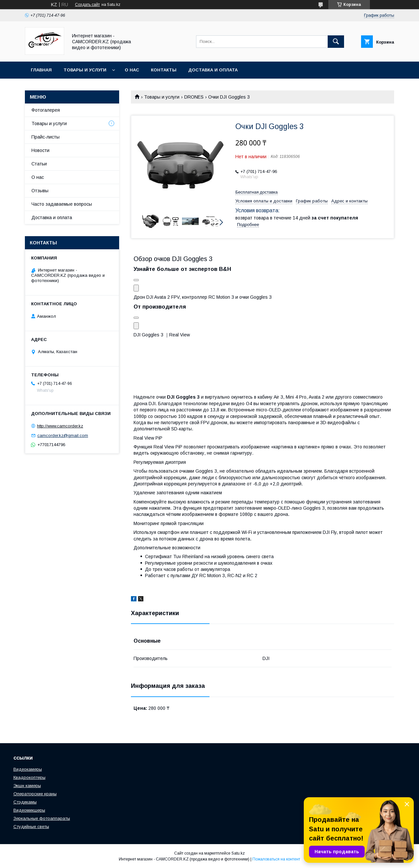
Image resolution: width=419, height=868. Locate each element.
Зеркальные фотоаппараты (42, 818)
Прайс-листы (46, 137)
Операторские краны (35, 794)
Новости (40, 150)
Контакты (164, 70)
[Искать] (336, 42)
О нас (132, 70)
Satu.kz (238, 853)
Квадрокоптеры (29, 777)
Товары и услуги (85, 70)
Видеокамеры (28, 769)
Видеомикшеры (29, 810)
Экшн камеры (27, 786)
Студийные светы (31, 827)
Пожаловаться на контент (276, 859)
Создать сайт (87, 5)
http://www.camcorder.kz (60, 426)
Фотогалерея (46, 110)
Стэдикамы (25, 802)
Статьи (39, 164)
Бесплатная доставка (256, 192)
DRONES (194, 97)
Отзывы (40, 191)
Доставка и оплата (213, 70)
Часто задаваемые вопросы (62, 204)
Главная (41, 70)
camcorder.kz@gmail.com (63, 435)
